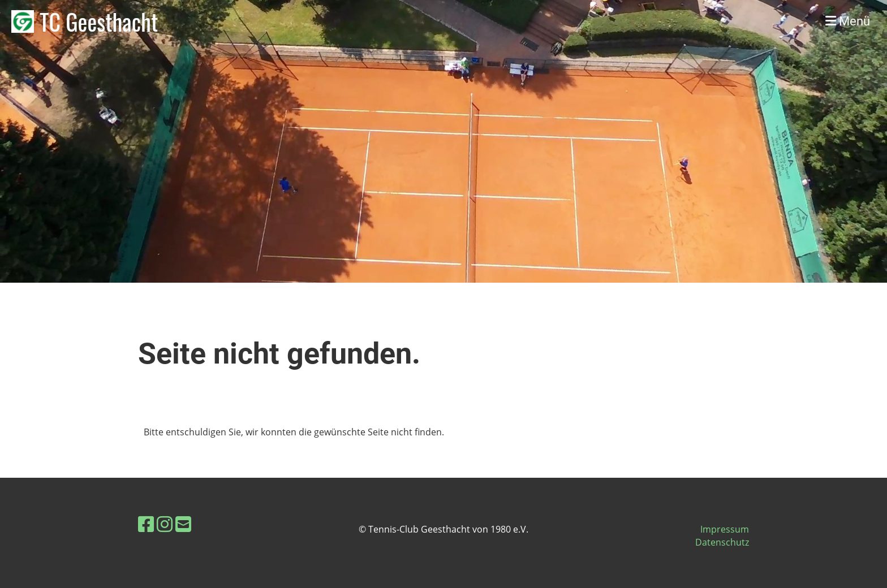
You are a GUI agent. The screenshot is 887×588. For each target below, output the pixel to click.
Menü (848, 21)
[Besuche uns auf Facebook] (146, 524)
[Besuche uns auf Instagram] (165, 524)
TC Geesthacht (99, 21)
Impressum (725, 529)
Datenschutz (722, 542)
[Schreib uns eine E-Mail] (183, 524)
